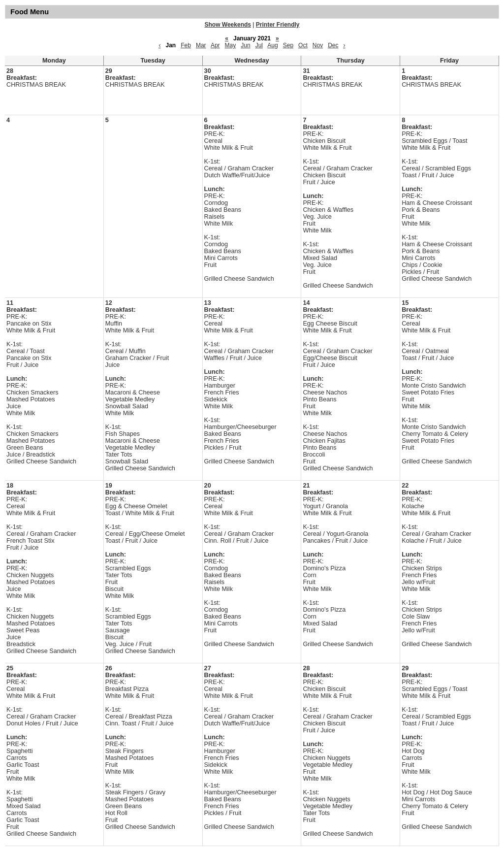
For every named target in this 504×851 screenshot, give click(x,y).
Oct (303, 45)
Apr (215, 45)
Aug (272, 45)
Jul (259, 45)
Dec (333, 45)
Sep (288, 45)
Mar (201, 45)
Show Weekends (228, 25)
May (231, 45)
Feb (186, 45)
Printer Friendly (278, 25)
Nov (318, 45)
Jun (245, 45)
